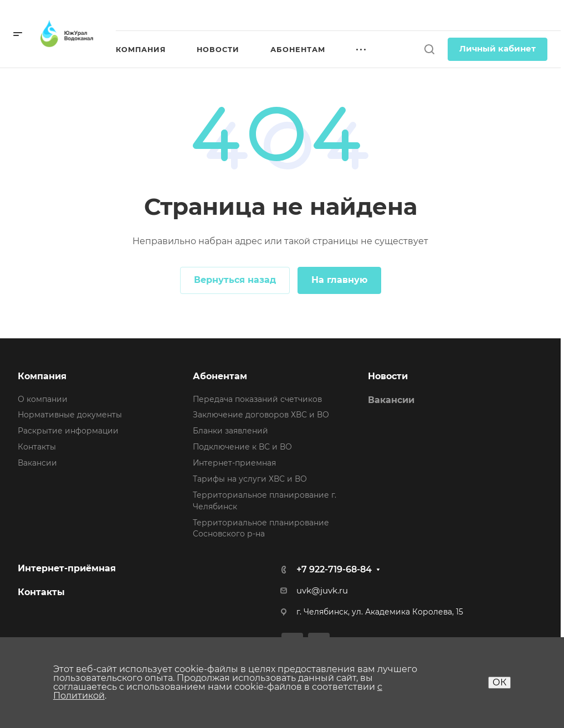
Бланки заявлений (230, 431)
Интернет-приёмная (67, 568)
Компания (42, 376)
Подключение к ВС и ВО (242, 447)
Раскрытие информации (68, 431)
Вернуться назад (235, 280)
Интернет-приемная (234, 463)
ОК (499, 682)
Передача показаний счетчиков (257, 399)
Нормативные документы (70, 415)
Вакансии (37, 463)
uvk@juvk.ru (322, 591)
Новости (388, 376)
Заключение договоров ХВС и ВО (261, 415)
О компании (43, 399)
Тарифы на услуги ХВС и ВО (250, 479)
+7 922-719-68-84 (334, 569)
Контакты (37, 447)
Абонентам (220, 376)
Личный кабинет (498, 49)
